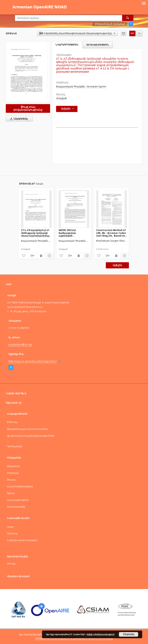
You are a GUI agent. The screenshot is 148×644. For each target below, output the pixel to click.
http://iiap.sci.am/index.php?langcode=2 (33, 361)
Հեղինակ (13, 473)
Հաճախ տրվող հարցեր (22, 540)
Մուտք (11, 563)
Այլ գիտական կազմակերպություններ (31, 436)
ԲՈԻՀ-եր (12, 422)
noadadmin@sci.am (20, 344)
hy (132, 33)
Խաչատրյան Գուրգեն (70, 86)
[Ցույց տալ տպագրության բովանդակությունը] (41, 256)
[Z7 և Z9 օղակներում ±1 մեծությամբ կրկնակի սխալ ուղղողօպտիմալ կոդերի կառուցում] (36, 209)
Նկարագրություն (18, 500)
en (139, 33)
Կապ (10, 527)
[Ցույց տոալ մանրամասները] (49, 256)
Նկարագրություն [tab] (67, 45)
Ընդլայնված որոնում (110, 24)
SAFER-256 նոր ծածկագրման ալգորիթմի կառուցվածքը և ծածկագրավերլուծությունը (74, 233)
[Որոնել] (128, 18)
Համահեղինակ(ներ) (20, 486)
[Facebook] (11, 368)
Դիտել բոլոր (15, 446)
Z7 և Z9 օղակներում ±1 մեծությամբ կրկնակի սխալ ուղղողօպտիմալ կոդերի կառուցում (35, 233)
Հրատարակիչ (16, 507)
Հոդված (61, 98)
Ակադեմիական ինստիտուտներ (27, 429)
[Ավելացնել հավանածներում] (124, 33)
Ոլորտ (11, 493)
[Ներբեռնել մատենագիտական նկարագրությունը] (32, 256)
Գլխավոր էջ (14, 403)
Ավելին (117, 265)
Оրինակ (12, 533)
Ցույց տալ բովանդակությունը (28, 108)
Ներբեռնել (18, 119)
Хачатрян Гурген (96, 86)
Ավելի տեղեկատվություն (100, 634)
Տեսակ (11, 480)
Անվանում (13, 466)
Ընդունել (129, 634)
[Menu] (144, 3)
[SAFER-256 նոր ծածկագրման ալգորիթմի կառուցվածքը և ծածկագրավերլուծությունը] (74, 209)
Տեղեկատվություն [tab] (98, 45)
